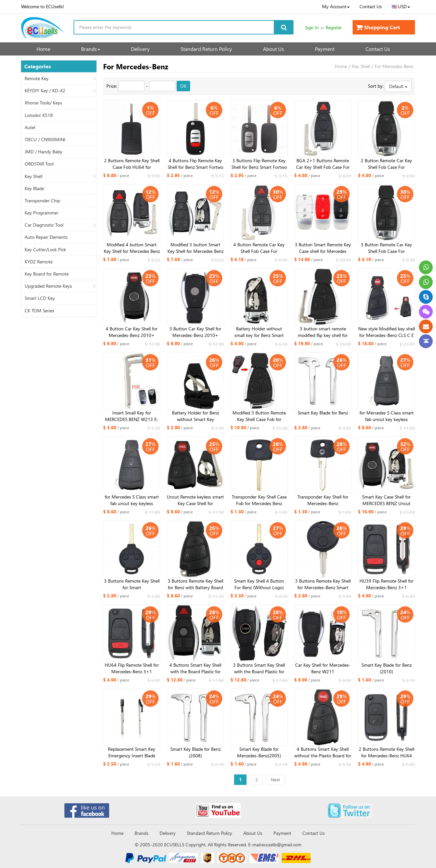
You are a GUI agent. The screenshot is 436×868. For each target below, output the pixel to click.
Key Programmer (42, 213)
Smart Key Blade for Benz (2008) (196, 752)
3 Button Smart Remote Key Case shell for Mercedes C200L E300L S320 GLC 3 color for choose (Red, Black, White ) (323, 248)
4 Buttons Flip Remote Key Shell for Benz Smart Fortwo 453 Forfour (196, 164)
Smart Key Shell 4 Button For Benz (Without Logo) (259, 584)
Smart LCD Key (40, 298)
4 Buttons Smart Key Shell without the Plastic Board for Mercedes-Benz (323, 752)
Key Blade (34, 189)
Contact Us (371, 6)
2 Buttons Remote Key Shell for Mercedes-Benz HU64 (387, 752)
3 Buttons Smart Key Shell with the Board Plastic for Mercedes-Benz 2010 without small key (259, 668)
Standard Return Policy (206, 49)
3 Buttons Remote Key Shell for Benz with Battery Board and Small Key (196, 584)
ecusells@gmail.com (282, 845)
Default (398, 86)
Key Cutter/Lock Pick (45, 250)
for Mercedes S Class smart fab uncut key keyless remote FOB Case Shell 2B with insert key (132, 500)
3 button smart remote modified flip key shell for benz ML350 (323, 332)
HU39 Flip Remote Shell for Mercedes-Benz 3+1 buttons (387, 584)
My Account (336, 6)
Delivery (140, 49)
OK (183, 86)
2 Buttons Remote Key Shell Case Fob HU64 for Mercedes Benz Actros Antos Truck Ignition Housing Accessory (132, 164)
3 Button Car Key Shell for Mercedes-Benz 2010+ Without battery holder (195, 332)
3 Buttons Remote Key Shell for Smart (132, 584)
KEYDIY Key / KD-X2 (45, 91)
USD (401, 6)
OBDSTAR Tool (39, 164)
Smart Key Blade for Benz (323, 413)
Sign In (312, 27)
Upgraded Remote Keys (48, 286)
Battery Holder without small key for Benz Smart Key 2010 (259, 332)
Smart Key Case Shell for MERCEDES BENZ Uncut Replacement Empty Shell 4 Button (387, 500)
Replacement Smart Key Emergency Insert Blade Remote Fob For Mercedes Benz (132, 752)
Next (275, 779)
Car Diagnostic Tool (44, 225)
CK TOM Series (39, 311)
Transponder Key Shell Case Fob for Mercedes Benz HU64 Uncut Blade (259, 500)
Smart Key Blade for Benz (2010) (387, 668)
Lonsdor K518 (39, 115)
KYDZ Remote (39, 262)
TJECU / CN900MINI (45, 140)
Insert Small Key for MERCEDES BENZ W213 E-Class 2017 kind (132, 416)
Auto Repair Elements (46, 237)
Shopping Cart (378, 27)
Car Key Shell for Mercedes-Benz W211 (323, 668)
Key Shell (33, 176)
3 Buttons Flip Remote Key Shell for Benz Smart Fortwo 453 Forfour (259, 164)
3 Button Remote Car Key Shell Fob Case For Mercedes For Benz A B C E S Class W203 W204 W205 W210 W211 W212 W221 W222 (387, 248)
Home (43, 49)
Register (334, 27)
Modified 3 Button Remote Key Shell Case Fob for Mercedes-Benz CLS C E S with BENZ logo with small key (259, 416)
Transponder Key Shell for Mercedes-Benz (323, 500)
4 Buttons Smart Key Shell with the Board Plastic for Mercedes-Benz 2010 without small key (195, 668)
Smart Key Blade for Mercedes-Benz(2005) (259, 752)
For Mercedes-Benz (394, 66)
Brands (91, 49)
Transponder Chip (42, 201)
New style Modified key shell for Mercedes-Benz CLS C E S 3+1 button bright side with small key (387, 332)
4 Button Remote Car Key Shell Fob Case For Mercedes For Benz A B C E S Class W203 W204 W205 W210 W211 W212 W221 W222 (259, 248)
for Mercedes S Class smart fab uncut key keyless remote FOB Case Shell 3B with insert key (387, 416)
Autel (30, 127)
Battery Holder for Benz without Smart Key (196, 416)
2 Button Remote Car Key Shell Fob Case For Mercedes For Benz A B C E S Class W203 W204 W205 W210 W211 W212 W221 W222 (387, 164)
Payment (325, 49)
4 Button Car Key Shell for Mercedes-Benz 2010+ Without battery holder (132, 332)
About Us (273, 49)
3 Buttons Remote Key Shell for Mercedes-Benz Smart (323, 584)
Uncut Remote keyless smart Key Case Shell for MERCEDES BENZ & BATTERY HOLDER (195, 500)
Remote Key (37, 78)
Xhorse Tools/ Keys (43, 103)
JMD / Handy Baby (44, 152)
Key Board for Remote (47, 274)
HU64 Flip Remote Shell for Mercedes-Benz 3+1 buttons (132, 668)
